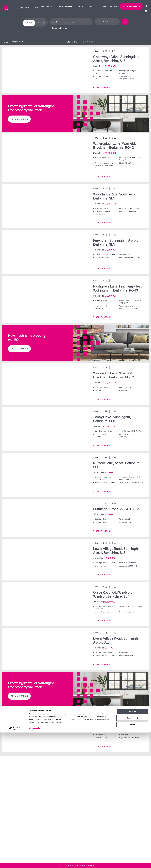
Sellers (45, 6)
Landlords (57, 6)
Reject (132, 860)
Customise (132, 853)
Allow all (132, 847)
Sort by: (6, 42)
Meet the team (110, 6)
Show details (34, 864)
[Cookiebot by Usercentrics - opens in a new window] (14, 864)
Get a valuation (131, 6)
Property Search (75, 6)
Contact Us (94, 6)
